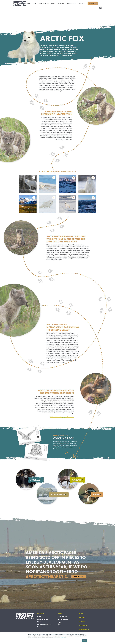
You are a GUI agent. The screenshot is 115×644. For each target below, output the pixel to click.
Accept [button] (84, 641)
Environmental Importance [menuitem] (44, 624)
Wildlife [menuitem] (39, 622)
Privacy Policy (63, 637)
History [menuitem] (39, 617)
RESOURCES (60, 3)
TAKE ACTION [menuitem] (83, 625)
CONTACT (81, 3)
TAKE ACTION (93, 3)
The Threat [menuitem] (40, 627)
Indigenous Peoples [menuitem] (43, 619)
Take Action (79, 576)
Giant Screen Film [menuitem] (63, 617)
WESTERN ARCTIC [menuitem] (84, 630)
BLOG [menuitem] (81, 613)
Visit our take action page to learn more (62, 417)
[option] (58, 194)
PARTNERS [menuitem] (82, 617)
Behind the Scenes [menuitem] (63, 619)
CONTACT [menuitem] (82, 621)
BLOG (53, 3)
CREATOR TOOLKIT (71, 3)
